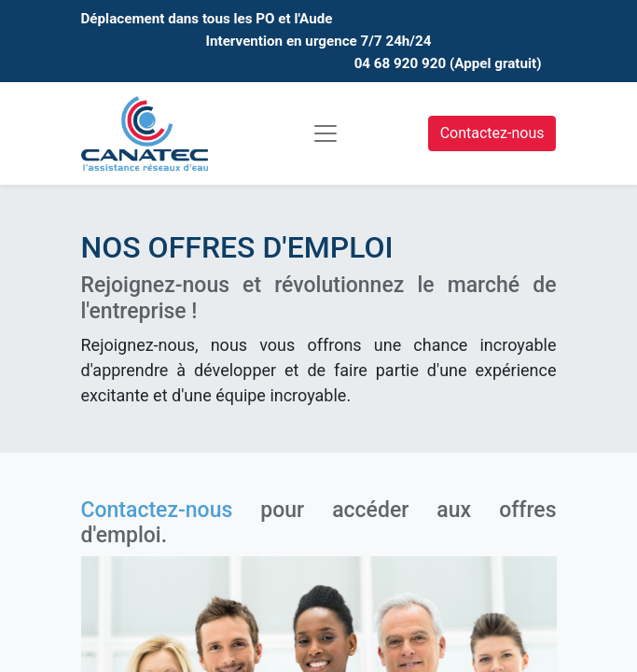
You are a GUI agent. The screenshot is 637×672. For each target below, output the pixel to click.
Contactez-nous (492, 133)
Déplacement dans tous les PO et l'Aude (207, 19)
